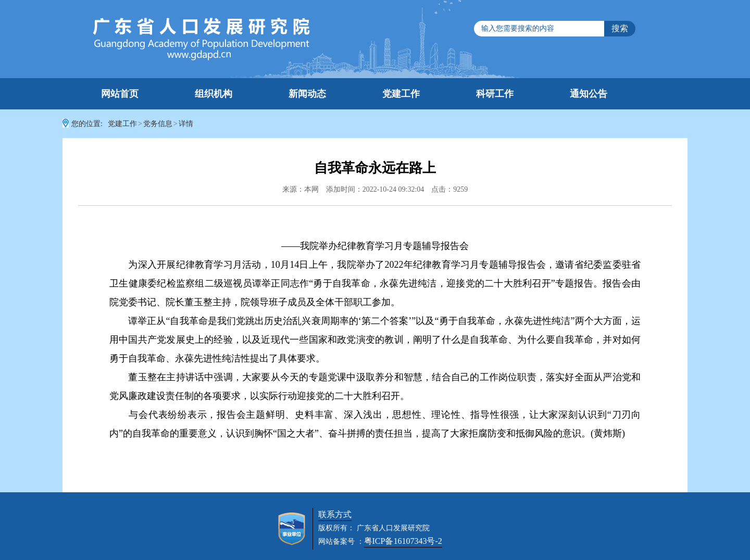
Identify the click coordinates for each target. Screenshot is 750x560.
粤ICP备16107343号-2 (403, 541)
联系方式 (335, 514)
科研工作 (495, 94)
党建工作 (401, 94)
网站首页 (120, 94)
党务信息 (158, 124)
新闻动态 (307, 94)
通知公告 (589, 94)
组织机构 (214, 94)
